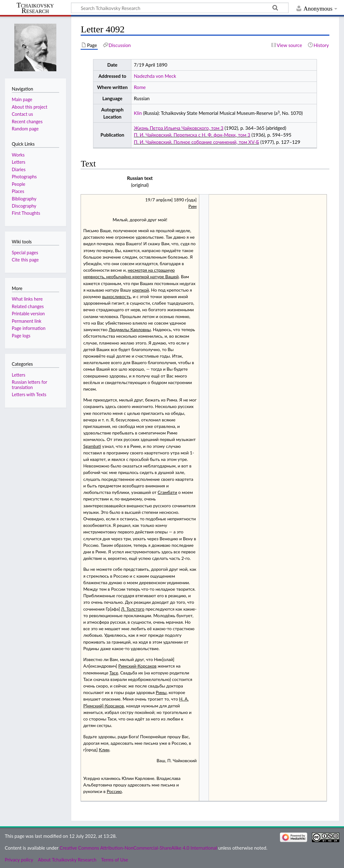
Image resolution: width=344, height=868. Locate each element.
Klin (138, 113)
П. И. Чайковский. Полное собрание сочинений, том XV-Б (196, 142)
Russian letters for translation (29, 385)
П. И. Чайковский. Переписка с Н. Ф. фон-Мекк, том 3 (192, 135)
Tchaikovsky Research (35, 8)
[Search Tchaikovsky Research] (180, 8)
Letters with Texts (29, 394)
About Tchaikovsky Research (67, 860)
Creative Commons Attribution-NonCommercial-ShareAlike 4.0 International (138, 848)
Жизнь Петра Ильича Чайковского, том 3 (179, 128)
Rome (140, 87)
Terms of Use (115, 860)
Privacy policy (19, 860)
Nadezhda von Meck (155, 76)
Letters (19, 375)
